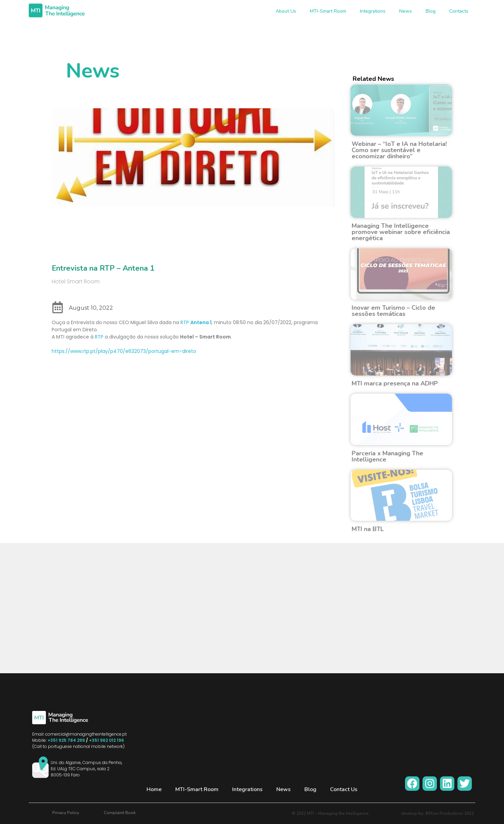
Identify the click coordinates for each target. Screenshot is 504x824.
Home (154, 789)
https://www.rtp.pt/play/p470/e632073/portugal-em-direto (124, 351)
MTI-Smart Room (328, 11)
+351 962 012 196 (106, 740)
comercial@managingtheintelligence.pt (86, 734)
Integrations (373, 11)
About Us (286, 11)
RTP (196, 322)
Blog (431, 11)
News (406, 11)
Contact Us (344, 789)
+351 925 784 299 (66, 740)
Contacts (459, 11)
